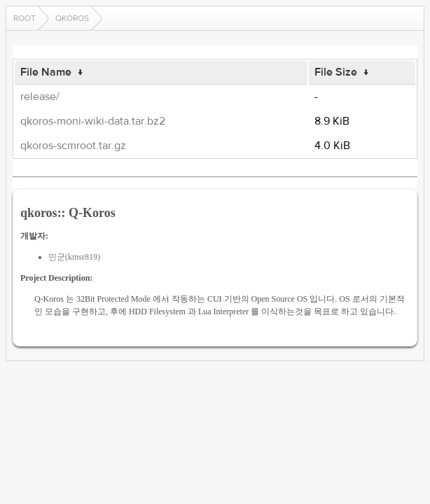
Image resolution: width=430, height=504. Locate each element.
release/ (40, 97)
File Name (46, 72)
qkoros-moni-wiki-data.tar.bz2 (93, 121)
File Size (336, 72)
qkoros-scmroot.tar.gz (73, 146)
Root (25, 18)
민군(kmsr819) (74, 257)
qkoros (72, 18)
